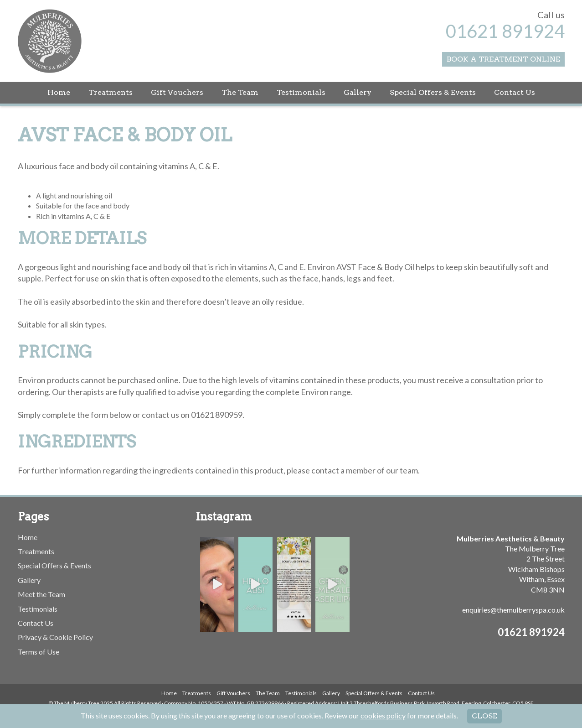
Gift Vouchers (177, 92)
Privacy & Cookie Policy (55, 637)
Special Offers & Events (433, 92)
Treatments (111, 92)
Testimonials (301, 92)
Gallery (358, 92)
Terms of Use (39, 652)
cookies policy (383, 715)
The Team (240, 92)
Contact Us (515, 92)
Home (59, 92)
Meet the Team (41, 594)
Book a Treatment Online (503, 59)
